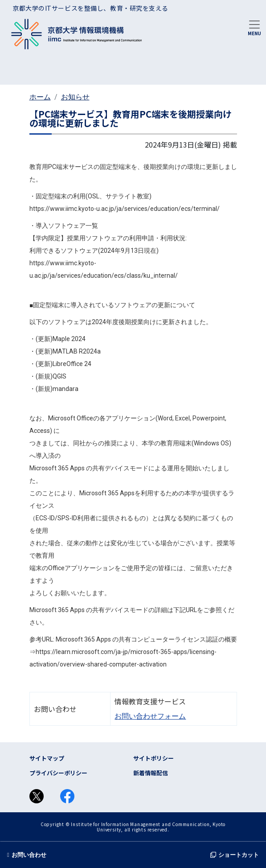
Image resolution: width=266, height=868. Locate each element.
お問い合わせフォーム (150, 716)
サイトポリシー (153, 758)
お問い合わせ (27, 855)
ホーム (40, 97)
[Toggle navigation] (254, 27)
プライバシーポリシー (58, 773)
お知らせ (75, 97)
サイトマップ (47, 758)
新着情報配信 (151, 773)
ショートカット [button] (235, 855)
